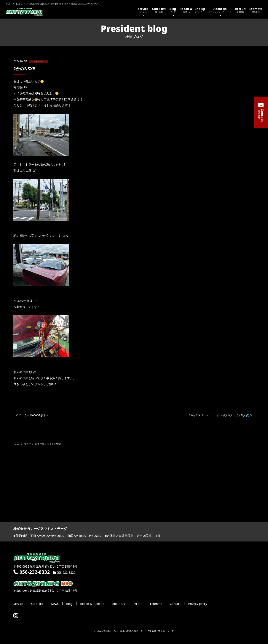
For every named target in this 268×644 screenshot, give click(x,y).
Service (143, 12)
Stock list (159, 10)
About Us (118, 604)
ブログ (28, 444)
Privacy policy (198, 604)
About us (220, 12)
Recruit (240, 10)
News (55, 604)
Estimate (256, 10)
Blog (173, 12)
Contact (175, 604)
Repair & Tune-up (192, 10)
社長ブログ (38, 62)
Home (17, 444)
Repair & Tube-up (92, 604)
